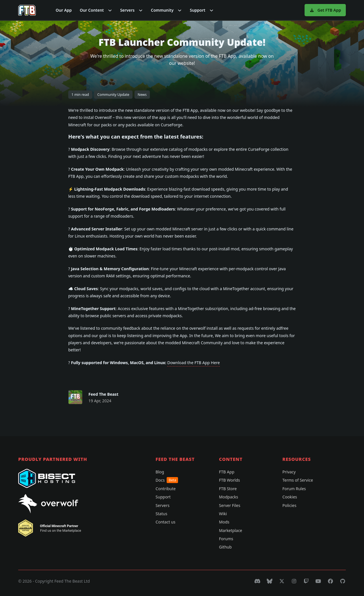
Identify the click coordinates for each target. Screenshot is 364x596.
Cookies (290, 497)
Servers (163, 505)
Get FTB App (325, 10)
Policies (289, 505)
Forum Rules (294, 489)
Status (161, 514)
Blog (160, 472)
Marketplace (230, 530)
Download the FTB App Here (194, 363)
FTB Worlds (229, 480)
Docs (167, 480)
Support (163, 497)
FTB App (227, 472)
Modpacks (228, 497)
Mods (224, 522)
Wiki (223, 514)
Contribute (166, 489)
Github (225, 547)
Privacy (289, 472)
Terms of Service (298, 480)
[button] (96, 10)
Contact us (166, 522)
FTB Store (228, 489)
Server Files (230, 505)
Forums (226, 539)
